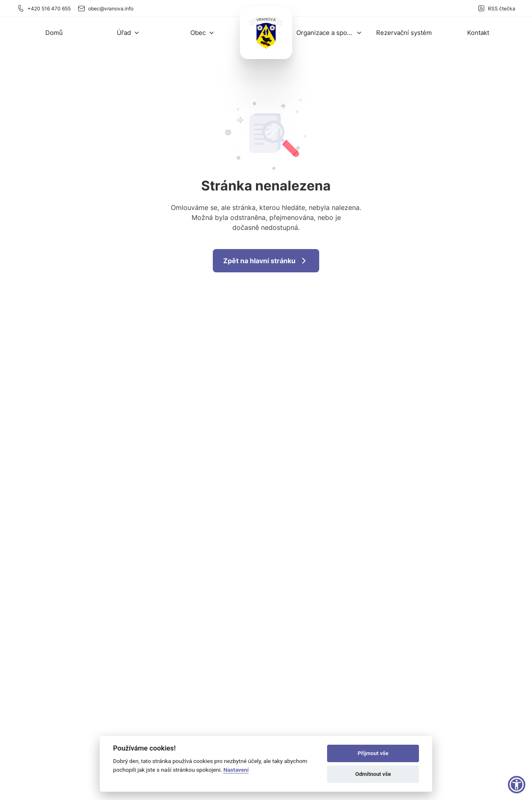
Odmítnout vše (373, 774)
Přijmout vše (373, 753)
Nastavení (236, 770)
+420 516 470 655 (44, 8)
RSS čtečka (496, 8)
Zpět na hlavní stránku (266, 261)
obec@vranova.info (105, 8)
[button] (128, 33)
